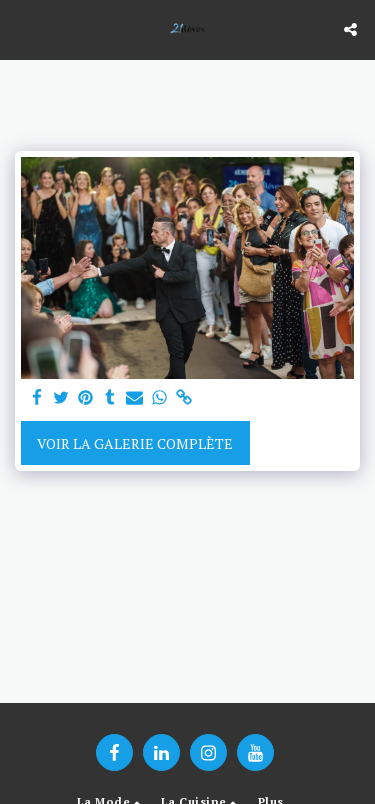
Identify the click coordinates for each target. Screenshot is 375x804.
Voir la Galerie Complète (135, 443)
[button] (22, 28)
